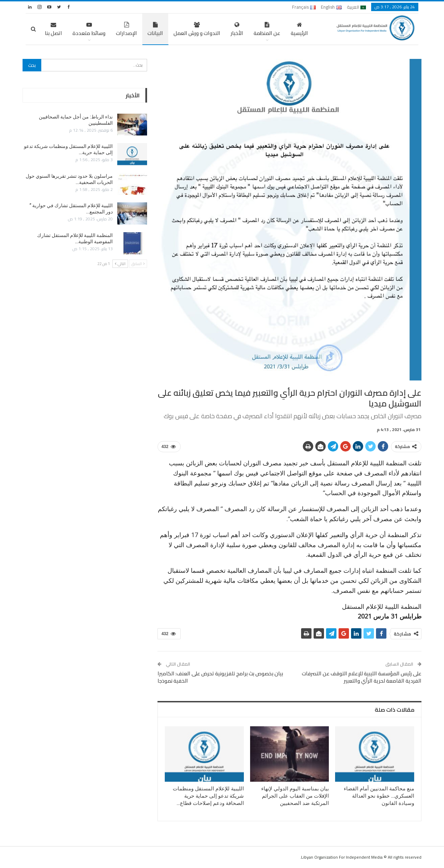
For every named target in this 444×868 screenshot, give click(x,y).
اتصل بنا (53, 30)
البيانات (155, 30)
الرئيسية (299, 30)
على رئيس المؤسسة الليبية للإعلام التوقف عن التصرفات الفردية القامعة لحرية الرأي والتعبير (362, 677)
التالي (120, 264)
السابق (138, 264)
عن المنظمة (267, 30)
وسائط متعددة (89, 30)
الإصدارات (126, 30)
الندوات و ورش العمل (197, 30)
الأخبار (237, 30)
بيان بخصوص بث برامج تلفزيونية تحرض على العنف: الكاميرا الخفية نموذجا (220, 677)
